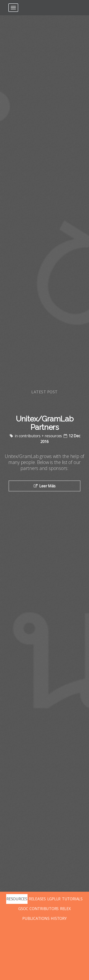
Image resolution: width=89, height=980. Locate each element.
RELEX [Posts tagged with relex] (65, 909)
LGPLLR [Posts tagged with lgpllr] (54, 899)
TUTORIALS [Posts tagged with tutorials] (72, 899)
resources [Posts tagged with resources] (53, 436)
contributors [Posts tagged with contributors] (30, 436)
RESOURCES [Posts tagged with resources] (17, 899)
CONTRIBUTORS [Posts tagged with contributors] (44, 909)
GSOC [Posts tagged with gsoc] (23, 909)
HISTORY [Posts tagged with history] (59, 918)
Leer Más (47, 486)
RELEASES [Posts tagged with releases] (37, 899)
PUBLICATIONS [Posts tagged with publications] (36, 918)
